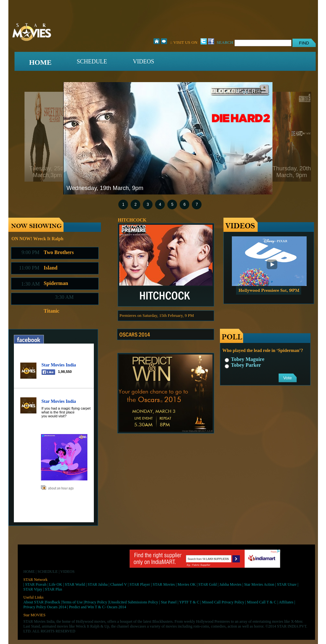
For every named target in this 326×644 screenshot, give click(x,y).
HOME (40, 62)
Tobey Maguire (245, 359)
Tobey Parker (243, 365)
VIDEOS (143, 62)
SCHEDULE (92, 62)
